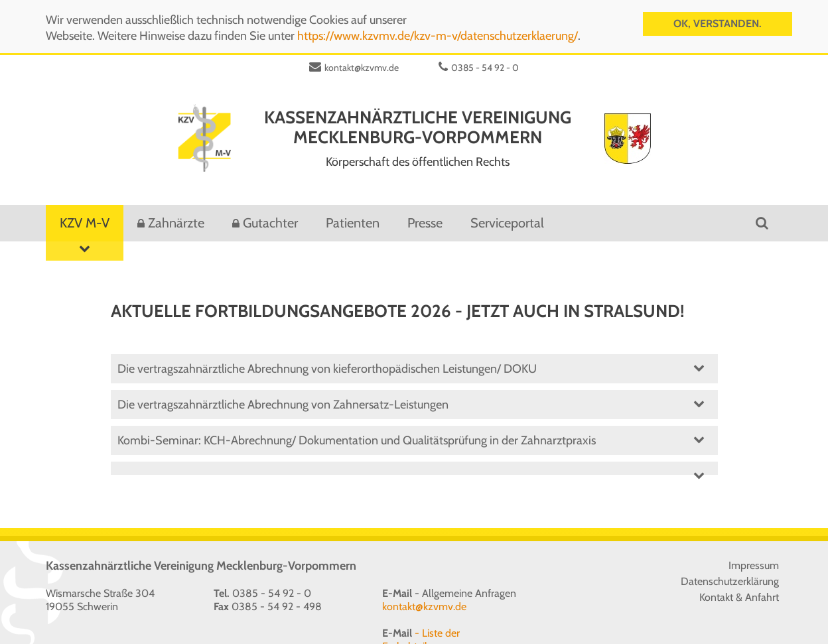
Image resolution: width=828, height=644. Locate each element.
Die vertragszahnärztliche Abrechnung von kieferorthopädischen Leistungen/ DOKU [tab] (411, 359)
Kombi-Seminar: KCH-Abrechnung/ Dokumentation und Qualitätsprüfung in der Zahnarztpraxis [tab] (411, 431)
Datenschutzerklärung (730, 574)
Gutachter (270, 216)
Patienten (353, 216)
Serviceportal (507, 216)
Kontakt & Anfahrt (739, 590)
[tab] (414, 461)
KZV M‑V (85, 221)
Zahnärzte (176, 216)
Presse (425, 216)
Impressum (754, 558)
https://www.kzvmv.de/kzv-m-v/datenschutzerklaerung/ (438, 34)
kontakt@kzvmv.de (362, 60)
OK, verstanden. (718, 22)
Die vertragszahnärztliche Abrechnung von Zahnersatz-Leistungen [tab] (411, 395)
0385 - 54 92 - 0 (485, 60)
